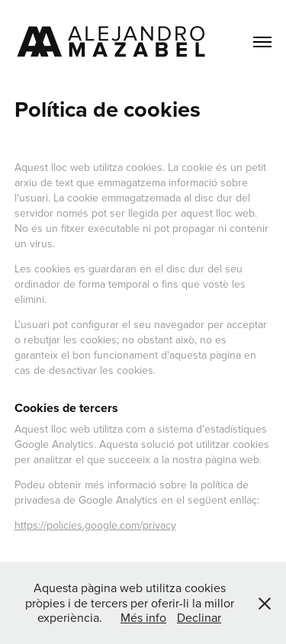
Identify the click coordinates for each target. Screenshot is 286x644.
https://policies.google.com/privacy (95, 525)
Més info (143, 617)
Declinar (199, 617)
